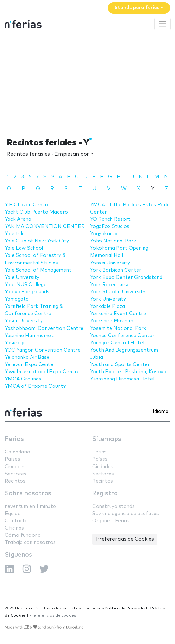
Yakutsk (14, 234)
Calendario (17, 452)
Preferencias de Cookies (125, 539)
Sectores (16, 474)
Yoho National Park (113, 241)
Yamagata (17, 299)
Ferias (14, 439)
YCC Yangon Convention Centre (43, 350)
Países (12, 459)
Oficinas (14, 528)
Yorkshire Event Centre (118, 314)
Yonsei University (110, 263)
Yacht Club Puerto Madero (36, 212)
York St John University (118, 292)
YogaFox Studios (110, 227)
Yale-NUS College (26, 285)
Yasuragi (14, 343)
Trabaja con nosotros (30, 543)
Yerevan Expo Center (30, 365)
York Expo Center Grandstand (126, 278)
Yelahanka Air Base (27, 357)
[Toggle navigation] (162, 24)
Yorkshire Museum (112, 321)
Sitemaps (107, 439)
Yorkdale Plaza (107, 306)
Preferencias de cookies (53, 616)
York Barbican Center (116, 270)
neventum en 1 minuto (30, 506)
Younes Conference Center (122, 336)
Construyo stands (113, 506)
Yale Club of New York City (37, 241)
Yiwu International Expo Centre (42, 372)
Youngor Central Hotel (117, 343)
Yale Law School (24, 248)
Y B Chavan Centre (27, 205)
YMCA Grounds (23, 379)
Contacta (16, 521)
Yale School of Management (38, 270)
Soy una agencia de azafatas (126, 514)
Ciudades (15, 467)
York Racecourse (110, 285)
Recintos (15, 481)
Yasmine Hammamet (29, 336)
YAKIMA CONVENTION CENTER (45, 227)
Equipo (13, 514)
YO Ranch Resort (110, 219)
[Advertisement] (87, 83)
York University (108, 299)
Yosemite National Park (118, 328)
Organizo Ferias (111, 521)
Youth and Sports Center (120, 365)
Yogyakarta (104, 234)
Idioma (161, 411)
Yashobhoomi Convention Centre (44, 328)
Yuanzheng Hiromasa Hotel (122, 379)
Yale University (22, 278)
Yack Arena (18, 219)
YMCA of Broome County (35, 386)
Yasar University (24, 321)
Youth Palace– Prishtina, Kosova (128, 372)
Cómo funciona (23, 535)
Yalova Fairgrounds (27, 292)
